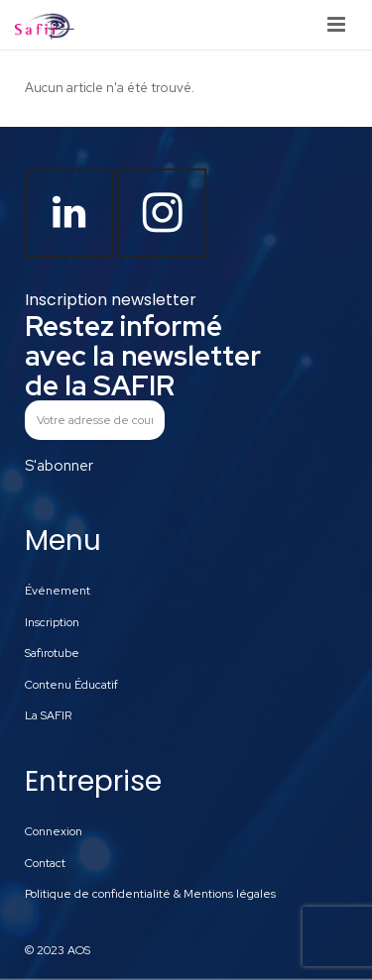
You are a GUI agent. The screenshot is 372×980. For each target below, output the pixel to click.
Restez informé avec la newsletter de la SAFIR (143, 356)
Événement (58, 591)
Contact (45, 863)
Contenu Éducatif (71, 685)
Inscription (52, 622)
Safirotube (52, 653)
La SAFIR (48, 715)
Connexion (54, 831)
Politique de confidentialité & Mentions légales (150, 894)
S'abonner (59, 466)
